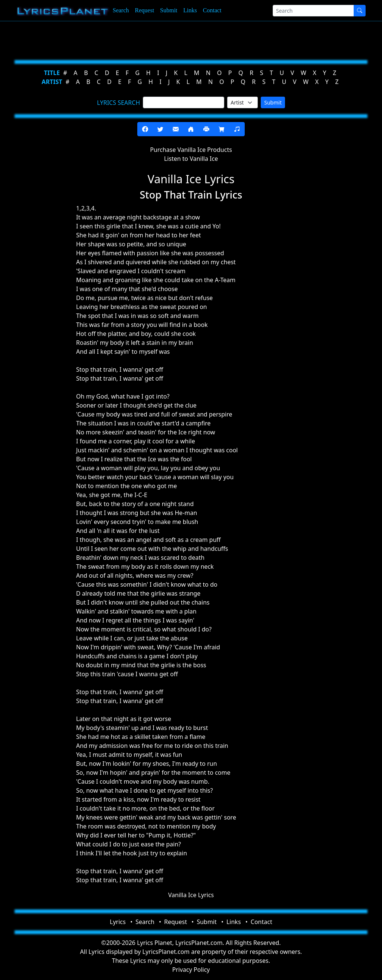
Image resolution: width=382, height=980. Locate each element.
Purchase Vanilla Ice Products (191, 150)
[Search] (313, 11)
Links (190, 10)
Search (121, 10)
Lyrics (118, 922)
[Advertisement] (191, 39)
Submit (169, 10)
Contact (212, 10)
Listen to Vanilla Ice (191, 159)
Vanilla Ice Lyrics (191, 895)
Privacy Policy (191, 970)
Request (145, 10)
